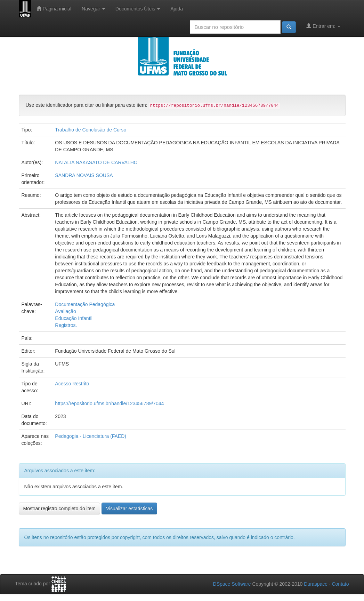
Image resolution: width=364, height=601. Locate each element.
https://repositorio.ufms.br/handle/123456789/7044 (109, 403)
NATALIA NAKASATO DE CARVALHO (96, 162)
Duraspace (316, 584)
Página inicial (54, 9)
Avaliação (65, 311)
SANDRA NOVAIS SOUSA (84, 175)
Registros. (66, 325)
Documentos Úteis (138, 9)
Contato (340, 584)
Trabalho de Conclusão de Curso (91, 130)
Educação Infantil (74, 318)
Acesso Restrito (72, 384)
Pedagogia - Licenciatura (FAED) (91, 436)
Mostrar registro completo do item (60, 508)
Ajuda (177, 9)
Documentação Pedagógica (85, 304)
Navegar (93, 9)
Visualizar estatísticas (129, 508)
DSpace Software (232, 584)
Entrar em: (323, 26)
